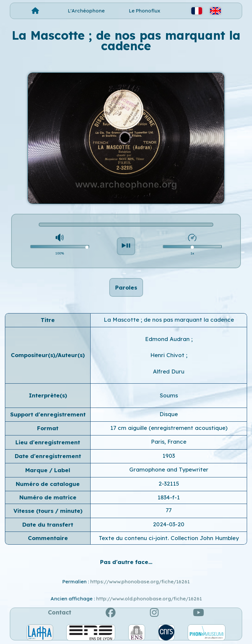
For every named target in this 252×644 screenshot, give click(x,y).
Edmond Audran (168, 339)
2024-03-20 (169, 524)
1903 (169, 456)
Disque (169, 414)
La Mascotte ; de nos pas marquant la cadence (169, 320)
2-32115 (169, 483)
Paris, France (169, 442)
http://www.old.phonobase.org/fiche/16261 (149, 599)
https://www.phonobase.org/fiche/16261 (140, 582)
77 (169, 510)
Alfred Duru (169, 371)
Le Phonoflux (145, 11)
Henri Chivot (168, 355)
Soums (169, 395)
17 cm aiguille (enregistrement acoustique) (169, 428)
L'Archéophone (86, 11)
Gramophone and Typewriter (169, 469)
